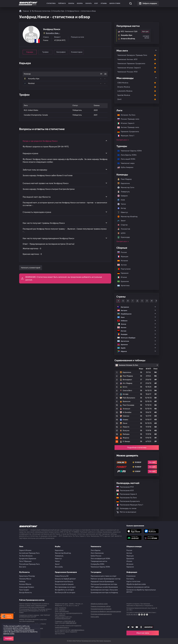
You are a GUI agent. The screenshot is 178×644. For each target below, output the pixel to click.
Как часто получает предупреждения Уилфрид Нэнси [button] (48, 238)
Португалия (123, 269)
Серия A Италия (25, 550)
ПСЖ (121, 200)
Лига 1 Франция (25, 561)
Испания (123, 261)
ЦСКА (121, 233)
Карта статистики (133, 582)
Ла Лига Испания (26, 556)
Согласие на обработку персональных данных (141, 591)
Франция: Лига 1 (125, 136)
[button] (137, 307)
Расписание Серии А (125, 494)
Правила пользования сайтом (138, 587)
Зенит (122, 221)
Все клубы (59, 567)
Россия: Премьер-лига (127, 119)
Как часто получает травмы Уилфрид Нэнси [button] (44, 223)
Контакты (130, 579)
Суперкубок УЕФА (97, 564)
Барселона (124, 183)
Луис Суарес (24, 590)
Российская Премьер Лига (29, 564)
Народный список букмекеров (102, 582)
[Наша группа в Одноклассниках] (141, 627)
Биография (61, 52)
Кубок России (96, 556)
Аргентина (122, 286)
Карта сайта (95, 617)
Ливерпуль (124, 192)
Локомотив (124, 229)
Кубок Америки (124, 167)
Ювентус (123, 212)
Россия (121, 252)
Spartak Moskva (124, 95)
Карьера (30, 52)
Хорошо (8, 638)
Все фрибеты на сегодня (64, 590)
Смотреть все (122, 140)
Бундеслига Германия (28, 559)
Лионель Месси (25, 579)
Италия (121, 277)
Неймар (22, 582)
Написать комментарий (31, 268)
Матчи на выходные (126, 512)
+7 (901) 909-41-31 (69, 621)
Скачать (88, 3)
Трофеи (45, 52)
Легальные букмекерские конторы (104, 584)
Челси (122, 204)
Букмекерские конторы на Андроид (104, 593)
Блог (96, 3)
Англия (121, 265)
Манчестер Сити (126, 187)
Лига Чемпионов (97, 553)
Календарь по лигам (126, 508)
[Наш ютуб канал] (137, 627)
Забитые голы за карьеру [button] (35, 170)
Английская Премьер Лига (29, 553)
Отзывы (104, 3)
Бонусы (71, 3)
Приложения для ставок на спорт (104, 576)
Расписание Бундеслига (127, 501)
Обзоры (80, 3)
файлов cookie (9, 634)
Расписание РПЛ (124, 487)
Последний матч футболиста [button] (37, 197)
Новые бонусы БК (62, 576)
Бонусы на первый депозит (65, 579)
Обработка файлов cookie (136, 584)
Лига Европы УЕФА (126, 155)
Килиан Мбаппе (25, 584)
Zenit (119, 99)
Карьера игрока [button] (30, 153)
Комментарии (77, 52)
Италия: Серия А (125, 123)
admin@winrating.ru (78, 630)
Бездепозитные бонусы (64, 582)
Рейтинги (62, 3)
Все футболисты (25, 593)
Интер (122, 208)
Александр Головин (27, 587)
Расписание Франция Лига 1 (129, 505)
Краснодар (124, 237)
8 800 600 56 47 (71, 623)
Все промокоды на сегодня (65, 587)
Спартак (122, 225)
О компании (131, 576)
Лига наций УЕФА (125, 159)
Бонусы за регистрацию (64, 584)
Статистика (51, 3)
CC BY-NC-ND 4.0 (137, 615)
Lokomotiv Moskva (125, 91)
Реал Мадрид (124, 179)
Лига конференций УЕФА (100, 559)
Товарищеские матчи (99, 561)
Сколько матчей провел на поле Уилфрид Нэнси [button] (46, 183)
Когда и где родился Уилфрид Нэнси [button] (40, 141)
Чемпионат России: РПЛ (127, 72)
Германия (122, 273)
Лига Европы (96, 550)
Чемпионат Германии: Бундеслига (131, 64)
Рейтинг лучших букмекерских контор (106, 579)
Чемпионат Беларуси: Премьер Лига (132, 55)
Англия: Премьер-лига (127, 127)
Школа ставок (115, 3)
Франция (122, 257)
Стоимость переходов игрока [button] (37, 212)
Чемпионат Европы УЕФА (128, 151)
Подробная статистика (137, 448)
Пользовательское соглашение (101, 609)
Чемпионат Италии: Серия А (129, 68)
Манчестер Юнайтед (127, 217)
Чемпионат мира (125, 163)
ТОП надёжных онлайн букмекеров (104, 587)
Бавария (122, 196)
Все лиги (23, 567)
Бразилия (122, 281)
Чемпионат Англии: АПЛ (127, 59)
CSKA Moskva (123, 83)
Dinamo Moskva (124, 87)
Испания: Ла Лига (126, 115)
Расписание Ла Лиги (125, 498)
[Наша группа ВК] (132, 627)
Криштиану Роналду (27, 576)
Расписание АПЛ (124, 490)
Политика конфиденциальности (101, 614)
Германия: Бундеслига (127, 132)
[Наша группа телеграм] (128, 627)
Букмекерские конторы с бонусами (104, 590)
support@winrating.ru (62, 628)
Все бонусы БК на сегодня (65, 593)
